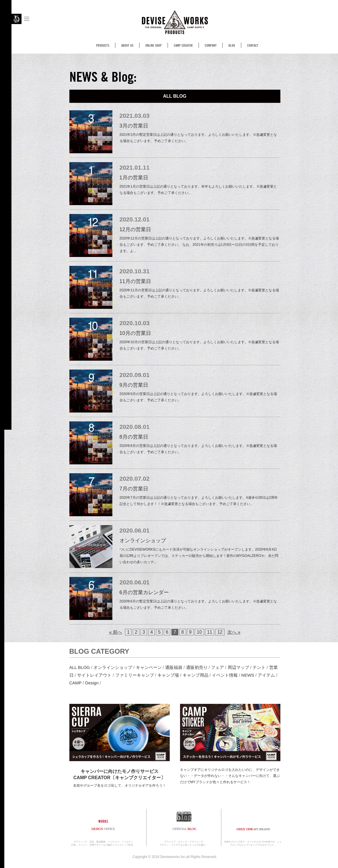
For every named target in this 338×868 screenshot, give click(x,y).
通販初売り (197, 667)
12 (220, 632)
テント (259, 667)
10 (199, 632)
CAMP (76, 683)
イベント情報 (225, 675)
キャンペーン (149, 667)
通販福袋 (174, 667)
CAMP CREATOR (183, 46)
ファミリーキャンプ (135, 675)
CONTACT (253, 46)
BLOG (232, 46)
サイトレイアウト (94, 675)
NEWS (248, 675)
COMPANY (211, 46)
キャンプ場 (168, 675)
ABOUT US (127, 46)
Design (92, 683)
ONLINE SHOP (154, 46)
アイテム (266, 675)
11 (210, 632)
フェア (217, 667)
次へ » (234, 632)
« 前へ (116, 632)
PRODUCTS (103, 46)
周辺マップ (238, 667)
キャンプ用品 (196, 675)
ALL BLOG (80, 667)
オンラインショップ (113, 667)
